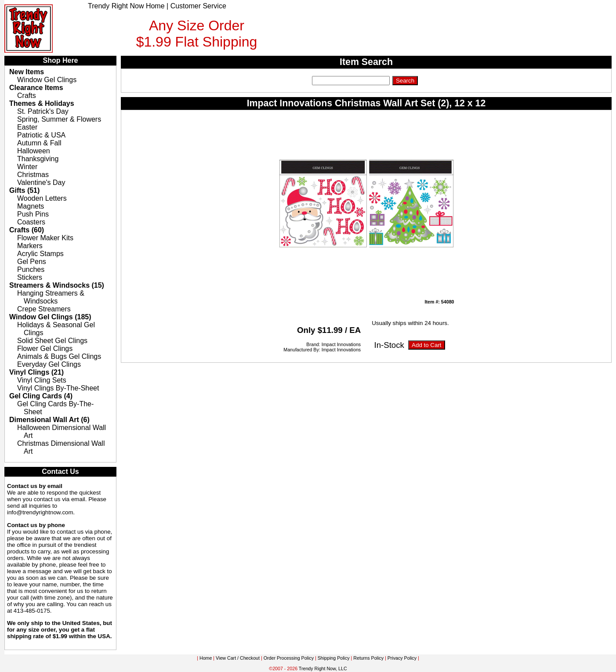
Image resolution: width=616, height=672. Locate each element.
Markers (30, 246)
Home (206, 658)
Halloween (34, 151)
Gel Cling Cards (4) (41, 396)
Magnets (31, 206)
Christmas (33, 175)
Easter (27, 127)
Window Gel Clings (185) (50, 317)
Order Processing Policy (289, 658)
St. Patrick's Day (43, 111)
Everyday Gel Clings (49, 364)
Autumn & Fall (39, 143)
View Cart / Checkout (238, 658)
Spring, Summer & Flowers (59, 119)
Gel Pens (32, 262)
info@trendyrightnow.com (40, 512)
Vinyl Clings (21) (36, 372)
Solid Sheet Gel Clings (52, 341)
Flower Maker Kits (45, 238)
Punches (31, 269)
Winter (27, 167)
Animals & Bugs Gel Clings (59, 356)
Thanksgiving (38, 159)
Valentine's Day (41, 182)
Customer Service (198, 6)
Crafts (27, 96)
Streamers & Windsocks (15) (57, 285)
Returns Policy (368, 658)
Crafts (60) (27, 230)
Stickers (30, 277)
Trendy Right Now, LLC (323, 668)
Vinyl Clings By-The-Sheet (58, 388)
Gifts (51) (24, 190)
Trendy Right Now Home (126, 6)
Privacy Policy (402, 658)
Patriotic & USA (41, 135)
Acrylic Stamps (40, 254)
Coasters (31, 222)
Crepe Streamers (44, 309)
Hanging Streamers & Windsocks (51, 297)
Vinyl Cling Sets (42, 380)
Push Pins (33, 214)
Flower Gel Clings (45, 349)
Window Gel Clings (47, 80)
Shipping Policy (334, 658)
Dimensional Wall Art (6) (49, 420)
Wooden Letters (42, 198)
